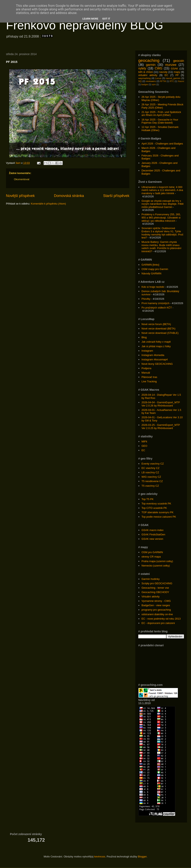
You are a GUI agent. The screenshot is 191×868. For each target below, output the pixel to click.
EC (166, 75)
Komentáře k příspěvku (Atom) (48, 204)
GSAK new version (152, 539)
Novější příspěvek (20, 196)
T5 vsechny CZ (150, 486)
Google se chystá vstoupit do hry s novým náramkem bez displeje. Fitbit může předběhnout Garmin (162, 204)
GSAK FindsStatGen (153, 534)
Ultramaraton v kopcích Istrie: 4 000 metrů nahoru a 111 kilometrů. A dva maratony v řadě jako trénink (162, 190)
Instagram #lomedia (153, 355)
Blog (144, 337)
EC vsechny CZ (150, 468)
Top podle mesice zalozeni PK (159, 517)
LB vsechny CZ (150, 472)
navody (163, 72)
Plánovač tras (149, 377)
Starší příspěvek (116, 196)
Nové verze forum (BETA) (156, 324)
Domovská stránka (69, 196)
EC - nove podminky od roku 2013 (161, 619)
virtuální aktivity (148, 75)
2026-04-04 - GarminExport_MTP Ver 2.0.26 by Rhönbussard (161, 404)
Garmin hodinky (151, 579)
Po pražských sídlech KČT (157, 308)
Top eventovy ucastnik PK (156, 504)
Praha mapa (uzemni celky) (157, 561)
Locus (158, 78)
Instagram (147, 351)
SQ (140, 81)
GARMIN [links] (150, 265)
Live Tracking (149, 381)
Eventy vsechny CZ (153, 464)
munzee (171, 65)
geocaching (149, 60)
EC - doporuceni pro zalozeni (158, 623)
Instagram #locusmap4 (155, 359)
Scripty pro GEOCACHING (157, 583)
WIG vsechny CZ (151, 477)
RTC (172, 81)
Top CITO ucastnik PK (154, 508)
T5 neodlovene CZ (152, 481)
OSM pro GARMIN (152, 552)
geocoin (179, 61)
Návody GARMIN (151, 273)
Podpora (146, 368)
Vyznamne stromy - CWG (156, 601)
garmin (151, 65)
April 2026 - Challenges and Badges (162, 144)
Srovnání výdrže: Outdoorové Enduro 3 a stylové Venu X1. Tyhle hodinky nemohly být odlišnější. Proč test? (162, 233)
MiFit (144, 441)
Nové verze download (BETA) (158, 329)
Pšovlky (146, 299)
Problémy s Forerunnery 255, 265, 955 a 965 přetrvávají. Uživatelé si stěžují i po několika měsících (161, 217)
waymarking (144, 78)
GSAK (174, 69)
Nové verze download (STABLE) (160, 333)
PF (177, 75)
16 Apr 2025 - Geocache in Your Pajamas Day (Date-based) (160, 121)
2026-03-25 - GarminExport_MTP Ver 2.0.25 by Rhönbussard (161, 427)
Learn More (90, 19)
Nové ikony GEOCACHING (157, 364)
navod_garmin (173, 78)
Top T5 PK (147, 499)
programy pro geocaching (156, 610)
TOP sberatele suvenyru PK (157, 512)
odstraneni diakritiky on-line (157, 614)
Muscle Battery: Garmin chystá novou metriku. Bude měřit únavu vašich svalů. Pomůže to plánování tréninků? (161, 247)
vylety (142, 68)
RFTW (163, 81)
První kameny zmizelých (155, 303)
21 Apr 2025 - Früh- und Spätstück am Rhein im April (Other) (161, 114)
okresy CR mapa (151, 557)
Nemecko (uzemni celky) (156, 566)
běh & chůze (146, 72)
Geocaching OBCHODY (155, 592)
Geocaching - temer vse (155, 588)
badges (145, 85)
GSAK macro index (153, 530)
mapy (177, 72)
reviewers (151, 81)
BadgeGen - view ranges (156, 605)
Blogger (142, 857)
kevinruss (100, 857)
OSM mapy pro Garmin (155, 269)
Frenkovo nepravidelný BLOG (85, 25)
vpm (154, 85)
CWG (159, 68)
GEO (144, 446)
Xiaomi (181, 81)
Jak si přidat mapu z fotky (156, 346)
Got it (106, 19)
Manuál (146, 373)
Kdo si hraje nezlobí (153, 287)
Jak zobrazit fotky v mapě (156, 342)
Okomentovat (22, 179)
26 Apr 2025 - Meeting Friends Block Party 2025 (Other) (162, 106)
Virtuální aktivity (151, 597)
